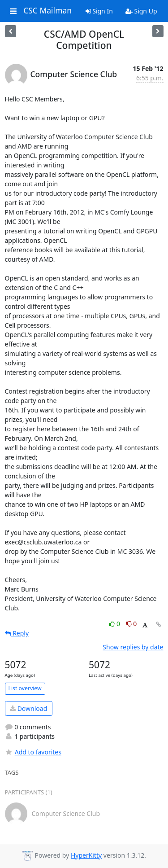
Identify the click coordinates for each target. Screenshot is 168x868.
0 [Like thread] (115, 624)
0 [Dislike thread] (132, 624)
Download (28, 708)
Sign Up (141, 11)
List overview (25, 688)
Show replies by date (133, 647)
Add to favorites (33, 752)
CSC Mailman (47, 11)
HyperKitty (86, 855)
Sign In (99, 11)
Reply (17, 633)
